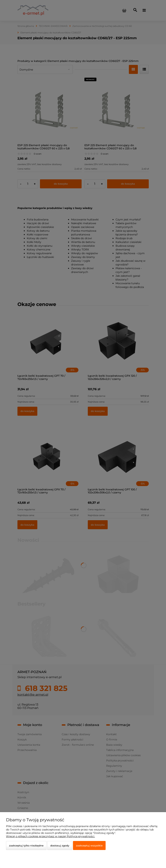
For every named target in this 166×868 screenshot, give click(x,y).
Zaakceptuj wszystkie (89, 845)
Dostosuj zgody (60, 845)
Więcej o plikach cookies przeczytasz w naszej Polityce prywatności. (50, 836)
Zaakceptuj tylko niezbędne (26, 845)
